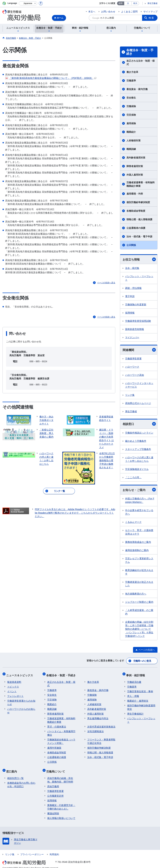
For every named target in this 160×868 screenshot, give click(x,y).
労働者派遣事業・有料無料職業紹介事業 (141, 184)
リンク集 (130, 395)
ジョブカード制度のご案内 (139, 603)
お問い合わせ (108, 12)
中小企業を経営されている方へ (139, 513)
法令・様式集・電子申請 (139, 237)
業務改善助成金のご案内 (138, 543)
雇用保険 (131, 123)
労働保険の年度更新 (136, 305)
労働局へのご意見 (142, 661)
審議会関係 (53, 809)
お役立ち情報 (139, 259)
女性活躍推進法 (95, 729)
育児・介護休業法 (57, 724)
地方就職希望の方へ (136, 595)
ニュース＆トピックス (21, 674)
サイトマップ (150, 12)
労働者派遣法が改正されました (139, 585)
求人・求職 (133, 694)
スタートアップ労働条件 (138, 450)
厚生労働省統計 (135, 712)
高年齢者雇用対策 (136, 158)
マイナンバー (132, 338)
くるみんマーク (133, 523)
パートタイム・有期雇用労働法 (61, 731)
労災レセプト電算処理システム (139, 561)
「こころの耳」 (133, 478)
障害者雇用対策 (135, 166)
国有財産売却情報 (135, 329)
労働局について (57, 768)
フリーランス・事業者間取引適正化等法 (101, 739)
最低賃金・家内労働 (137, 89)
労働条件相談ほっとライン (139, 433)
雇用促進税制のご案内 (137, 551)
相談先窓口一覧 (15, 774)
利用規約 (54, 850)
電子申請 (130, 296)
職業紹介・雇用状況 (138, 699)
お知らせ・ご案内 (139, 490)
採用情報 (130, 313)
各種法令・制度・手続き (140, 52)
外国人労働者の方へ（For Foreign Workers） (140, 501)
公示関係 (131, 245)
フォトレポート (15, 694)
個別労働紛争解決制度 (138, 202)
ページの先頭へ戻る (106, 283)
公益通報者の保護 (136, 228)
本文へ (92, 12)
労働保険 (131, 106)
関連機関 (139, 350)
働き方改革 (132, 72)
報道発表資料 (14, 680)
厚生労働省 (152, 3)
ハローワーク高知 (135, 376)
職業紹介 (131, 132)
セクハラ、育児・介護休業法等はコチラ (139, 533)
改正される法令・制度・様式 (141, 63)
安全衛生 (131, 98)
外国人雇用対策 (135, 175)
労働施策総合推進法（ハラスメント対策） (61, 739)
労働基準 (131, 81)
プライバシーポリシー (32, 850)
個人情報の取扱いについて (61, 814)
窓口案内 (13, 768)
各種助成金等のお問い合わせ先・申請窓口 (21, 780)
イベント (12, 689)
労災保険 (131, 115)
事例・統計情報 (137, 674)
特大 (135, 3)
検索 (151, 18)
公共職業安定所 (55, 791)
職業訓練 (131, 149)
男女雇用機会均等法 (98, 716)
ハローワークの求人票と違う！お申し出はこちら (139, 460)
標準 (121, 3)
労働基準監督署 (133, 359)
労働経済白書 (134, 680)
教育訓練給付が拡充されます (139, 573)
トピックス (13, 685)
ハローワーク (132, 367)
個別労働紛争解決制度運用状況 (141, 705)
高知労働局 (53, 782)
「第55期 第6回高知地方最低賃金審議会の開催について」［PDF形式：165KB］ (51, 78)
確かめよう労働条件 (136, 441)
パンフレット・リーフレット (139, 278)
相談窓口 (139, 424)
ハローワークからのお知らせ (21, 709)
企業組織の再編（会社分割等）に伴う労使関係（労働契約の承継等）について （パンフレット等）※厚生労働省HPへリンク (139, 630)
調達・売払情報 (133, 288)
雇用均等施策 (54, 746)
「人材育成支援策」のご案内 (139, 613)
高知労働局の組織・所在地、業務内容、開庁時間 (60, 776)
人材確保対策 (134, 140)
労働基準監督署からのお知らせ (21, 700)
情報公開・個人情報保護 (139, 219)
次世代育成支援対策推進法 (101, 724)
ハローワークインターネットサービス (139, 385)
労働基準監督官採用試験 (138, 321)
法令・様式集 (132, 268)
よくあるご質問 (129, 12)
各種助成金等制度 (136, 211)
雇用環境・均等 (135, 194)
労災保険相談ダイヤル (137, 470)
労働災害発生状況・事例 (140, 689)
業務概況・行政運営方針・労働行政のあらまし (61, 803)
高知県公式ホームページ (138, 404)
